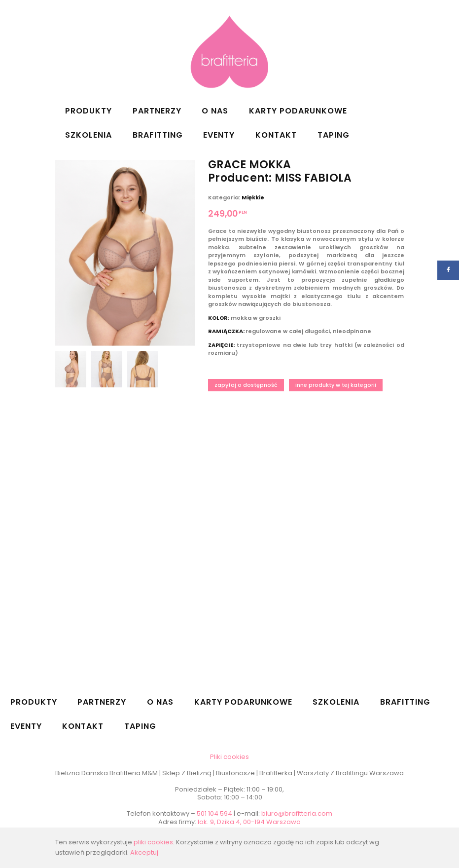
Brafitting (158, 135)
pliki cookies (153, 842)
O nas (215, 111)
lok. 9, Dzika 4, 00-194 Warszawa (249, 822)
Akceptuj (144, 852)
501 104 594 (214, 813)
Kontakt (276, 135)
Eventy (219, 135)
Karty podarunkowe (298, 111)
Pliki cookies (229, 757)
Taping (334, 135)
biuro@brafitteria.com (297, 813)
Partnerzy (157, 111)
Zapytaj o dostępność (246, 385)
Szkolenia (88, 135)
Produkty (88, 111)
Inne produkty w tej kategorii (336, 385)
